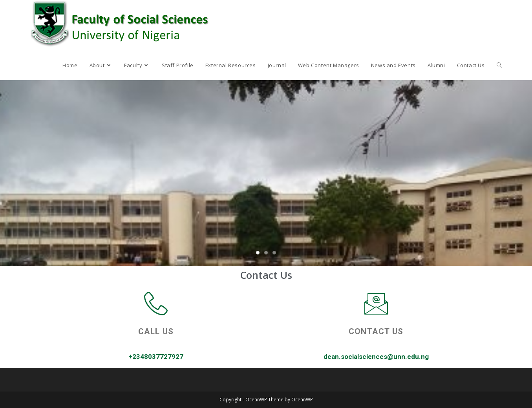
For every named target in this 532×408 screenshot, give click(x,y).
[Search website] (499, 65)
